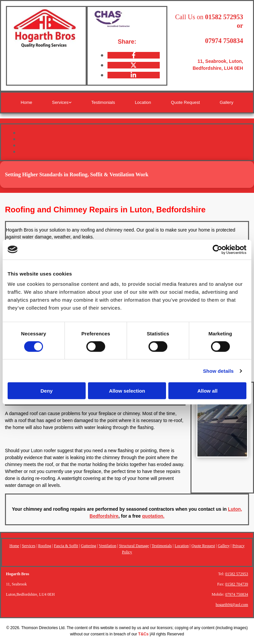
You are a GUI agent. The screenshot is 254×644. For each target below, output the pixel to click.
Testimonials (103, 102)
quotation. (153, 516)
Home (27, 102)
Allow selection (127, 391)
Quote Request (185, 102)
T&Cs (143, 634)
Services (60, 102)
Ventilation (108, 546)
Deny (46, 391)
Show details (218, 371)
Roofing (44, 546)
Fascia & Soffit (66, 546)
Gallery (226, 102)
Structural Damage (134, 546)
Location (143, 102)
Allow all (208, 391)
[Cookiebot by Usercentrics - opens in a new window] (217, 249)
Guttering (89, 546)
